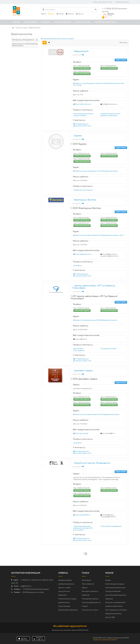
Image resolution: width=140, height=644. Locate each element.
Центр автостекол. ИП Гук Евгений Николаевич (94, 287)
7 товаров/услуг (81, 274)
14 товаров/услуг (81, 451)
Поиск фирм (86, 580)
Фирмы (51, 14)
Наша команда (64, 606)
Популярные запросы (90, 599)
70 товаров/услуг (81, 538)
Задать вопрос (121, 60)
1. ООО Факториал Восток (86, 208)
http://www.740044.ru (83, 515)
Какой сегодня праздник (115, 584)
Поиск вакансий (88, 584)
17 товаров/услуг (81, 359)
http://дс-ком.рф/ (82, 433)
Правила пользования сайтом (105, 640)
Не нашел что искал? (90, 610)
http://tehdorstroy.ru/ (83, 104)
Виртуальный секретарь (68, 610)
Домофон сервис (84, 371)
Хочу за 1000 (110, 617)
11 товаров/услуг (81, 124)
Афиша (80, 14)
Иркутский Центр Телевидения (92, 463)
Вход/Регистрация (122, 2)
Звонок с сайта (64, 588)
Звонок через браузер (82, 68)
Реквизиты (62, 595)
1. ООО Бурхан (79, 144)
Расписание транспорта (115, 588)
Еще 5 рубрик (79, 530)
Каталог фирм (22, 28)
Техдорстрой (81, 51)
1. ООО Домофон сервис (84, 379)
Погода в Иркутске (113, 591)
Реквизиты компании (113, 614)
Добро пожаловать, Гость (102, 2)
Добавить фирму (65, 580)
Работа (70, 14)
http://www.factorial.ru (83, 254)
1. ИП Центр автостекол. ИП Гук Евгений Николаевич (94, 297)
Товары (60, 14)
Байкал (108, 580)
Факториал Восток (85, 200)
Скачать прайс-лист (82, 126)
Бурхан (78, 136)
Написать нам (64, 591)
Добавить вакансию (66, 584)
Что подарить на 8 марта (116, 610)
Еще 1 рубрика (79, 350)
